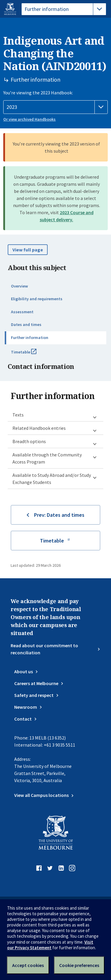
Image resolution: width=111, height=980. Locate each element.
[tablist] (64, 9)
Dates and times (26, 324)
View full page (28, 250)
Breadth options (29, 441)
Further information (30, 338)
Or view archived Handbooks (29, 119)
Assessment (22, 312)
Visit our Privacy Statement (50, 945)
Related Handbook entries (39, 428)
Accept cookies (28, 965)
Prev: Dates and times (59, 515)
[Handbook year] (55, 107)
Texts (18, 415)
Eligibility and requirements (37, 299)
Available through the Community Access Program (47, 458)
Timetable (30, 354)
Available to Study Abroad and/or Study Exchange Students (52, 479)
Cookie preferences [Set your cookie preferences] (79, 965)
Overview (19, 286)
